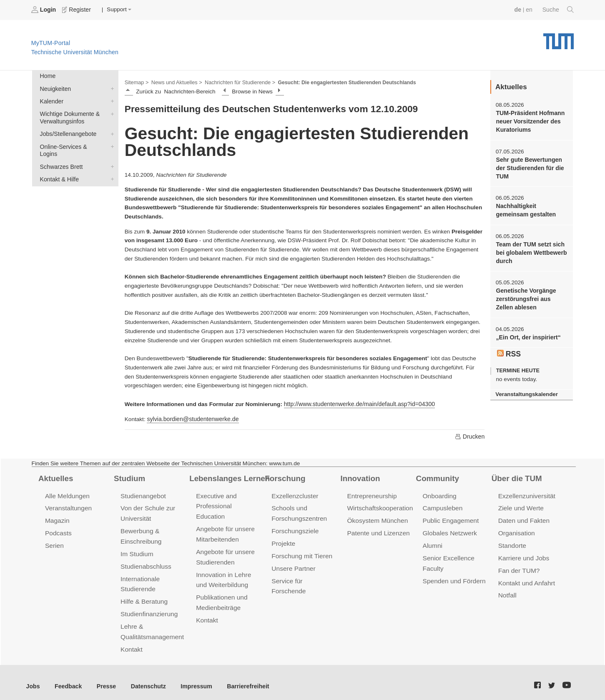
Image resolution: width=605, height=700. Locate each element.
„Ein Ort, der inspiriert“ (527, 332)
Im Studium (136, 551)
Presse (104, 679)
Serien (54, 543)
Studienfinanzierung (148, 608)
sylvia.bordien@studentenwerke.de (191, 418)
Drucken (470, 435)
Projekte (283, 541)
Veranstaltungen (68, 506)
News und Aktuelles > (175, 82)
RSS (509, 349)
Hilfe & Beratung (143, 596)
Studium (129, 477)
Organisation (516, 531)
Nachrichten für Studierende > (236, 82)
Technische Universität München (559, 38)
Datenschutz (144, 679)
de (519, 9)
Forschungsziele (294, 528)
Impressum (190, 679)
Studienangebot (142, 494)
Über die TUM (516, 477)
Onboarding (439, 494)
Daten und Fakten (523, 518)
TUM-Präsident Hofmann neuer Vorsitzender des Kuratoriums (529, 120)
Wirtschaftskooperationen (382, 506)
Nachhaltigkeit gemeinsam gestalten (525, 208)
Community (437, 477)
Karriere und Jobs (523, 555)
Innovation (359, 477)
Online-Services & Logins (110, 143)
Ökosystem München (376, 518)
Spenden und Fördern (453, 577)
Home (47, 76)
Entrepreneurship (371, 494)
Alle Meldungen (67, 494)
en (530, 9)
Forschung (284, 477)
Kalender (110, 100)
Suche (559, 10)
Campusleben (442, 506)
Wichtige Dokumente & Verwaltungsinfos (110, 112)
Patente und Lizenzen (377, 531)
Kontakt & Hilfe (110, 168)
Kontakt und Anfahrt (526, 579)
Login (44, 10)
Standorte (512, 543)
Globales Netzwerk (449, 531)
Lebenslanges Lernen (228, 477)
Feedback (67, 679)
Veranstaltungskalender (525, 389)
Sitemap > (136, 82)
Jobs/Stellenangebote (110, 131)
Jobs (33, 679)
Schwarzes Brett (110, 156)
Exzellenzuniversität (526, 494)
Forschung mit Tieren (301, 553)
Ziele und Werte (520, 506)
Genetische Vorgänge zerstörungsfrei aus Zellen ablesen (531, 295)
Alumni (432, 543)
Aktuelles (55, 477)
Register (76, 10)
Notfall (507, 591)
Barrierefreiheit (240, 679)
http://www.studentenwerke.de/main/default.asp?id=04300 (357, 403)
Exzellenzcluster (294, 494)
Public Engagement (450, 518)
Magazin (57, 518)
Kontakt (131, 643)
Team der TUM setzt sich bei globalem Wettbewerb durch (530, 249)
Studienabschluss (145, 563)
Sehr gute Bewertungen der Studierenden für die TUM (528, 166)
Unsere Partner (292, 565)
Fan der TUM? (518, 567)
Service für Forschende (304, 577)
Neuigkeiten (110, 88)
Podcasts (58, 531)
